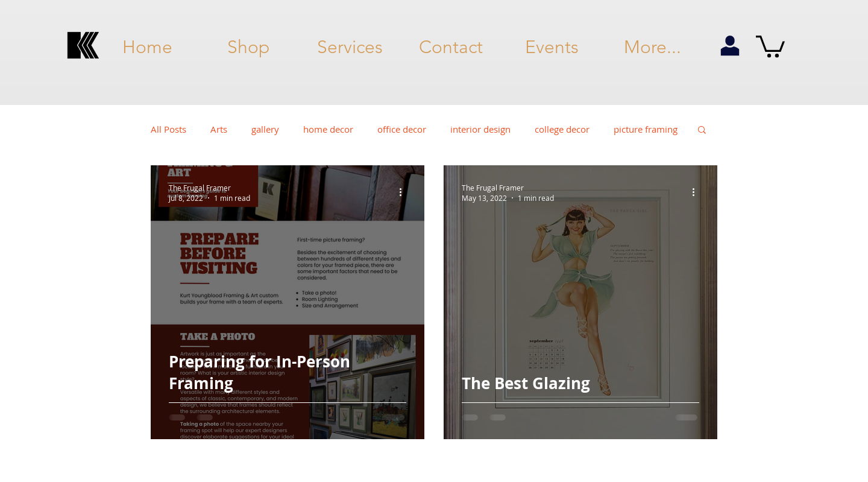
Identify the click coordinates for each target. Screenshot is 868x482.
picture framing (646, 129)
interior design (480, 129)
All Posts (168, 129)
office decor (402, 129)
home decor (328, 129)
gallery (265, 129)
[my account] (730, 46)
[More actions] (404, 192)
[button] (770, 45)
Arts (219, 129)
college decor (562, 129)
